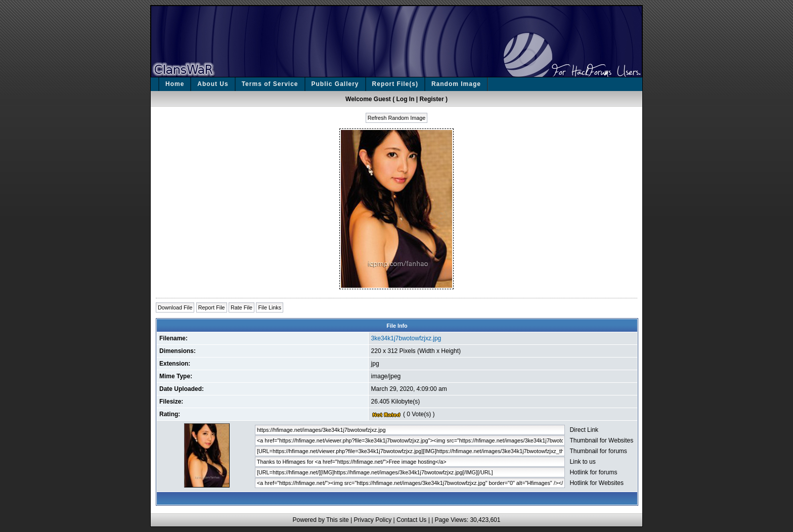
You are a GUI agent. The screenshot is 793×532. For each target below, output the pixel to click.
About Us (213, 84)
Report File (212, 307)
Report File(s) (395, 84)
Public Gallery (335, 84)
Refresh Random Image (397, 118)
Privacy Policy (372, 520)
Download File (175, 307)
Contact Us (411, 520)
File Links (270, 307)
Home (175, 84)
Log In (406, 99)
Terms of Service (270, 84)
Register (432, 99)
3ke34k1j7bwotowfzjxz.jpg (406, 338)
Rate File (241, 307)
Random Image (456, 84)
